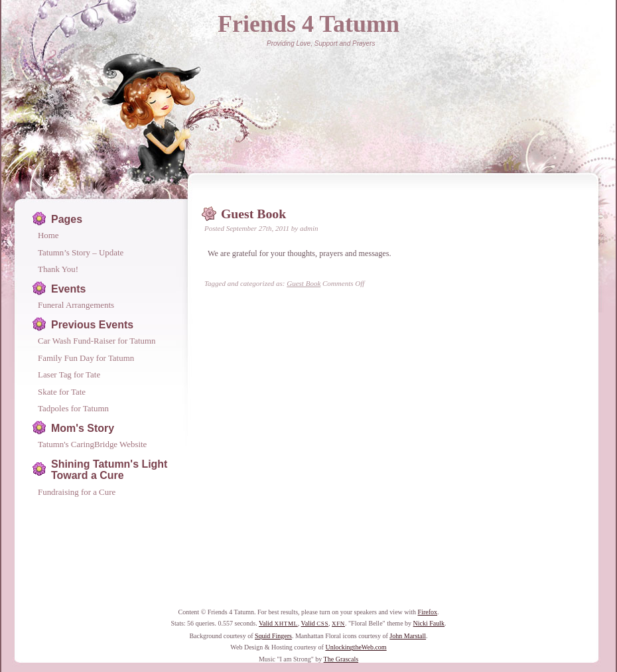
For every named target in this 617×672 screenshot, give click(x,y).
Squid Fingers (273, 636)
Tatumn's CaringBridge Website (92, 444)
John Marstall (408, 636)
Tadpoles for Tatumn (73, 408)
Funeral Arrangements (76, 305)
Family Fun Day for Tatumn (86, 358)
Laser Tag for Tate (69, 374)
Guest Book (253, 214)
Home (48, 235)
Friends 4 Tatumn (308, 24)
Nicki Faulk (429, 623)
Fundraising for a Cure (77, 492)
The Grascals (341, 659)
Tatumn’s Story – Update (81, 252)
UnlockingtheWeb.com (356, 647)
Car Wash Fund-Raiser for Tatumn (97, 341)
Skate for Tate (62, 392)
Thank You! (58, 269)
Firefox (428, 612)
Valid (278, 623)
